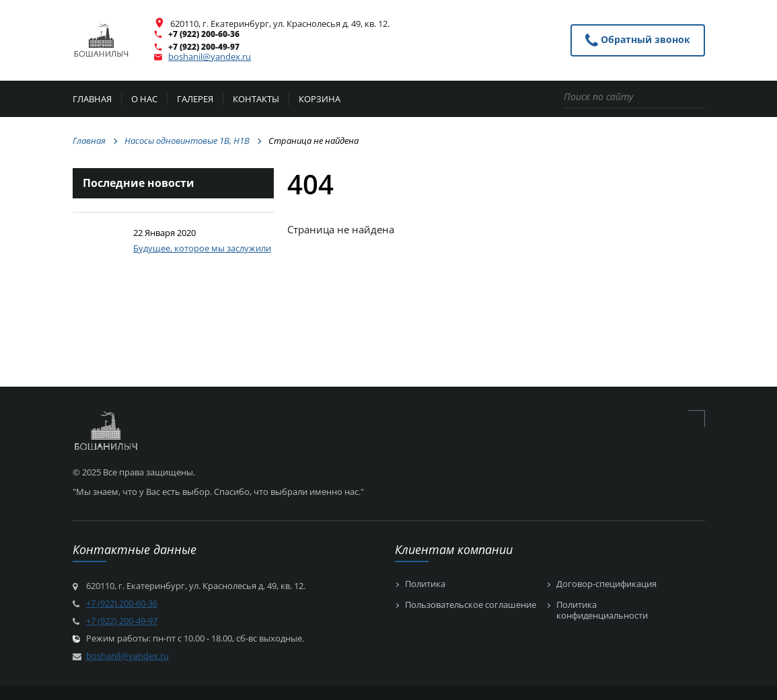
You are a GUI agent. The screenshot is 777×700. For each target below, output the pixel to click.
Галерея (195, 100)
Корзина (320, 100)
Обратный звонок (638, 40)
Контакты (256, 100)
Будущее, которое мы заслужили (202, 248)
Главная (92, 100)
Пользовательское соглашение (471, 605)
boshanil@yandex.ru (210, 56)
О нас (144, 100)
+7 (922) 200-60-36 (204, 34)
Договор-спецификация (606, 584)
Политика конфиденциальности (602, 610)
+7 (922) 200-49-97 (204, 47)
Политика (425, 584)
